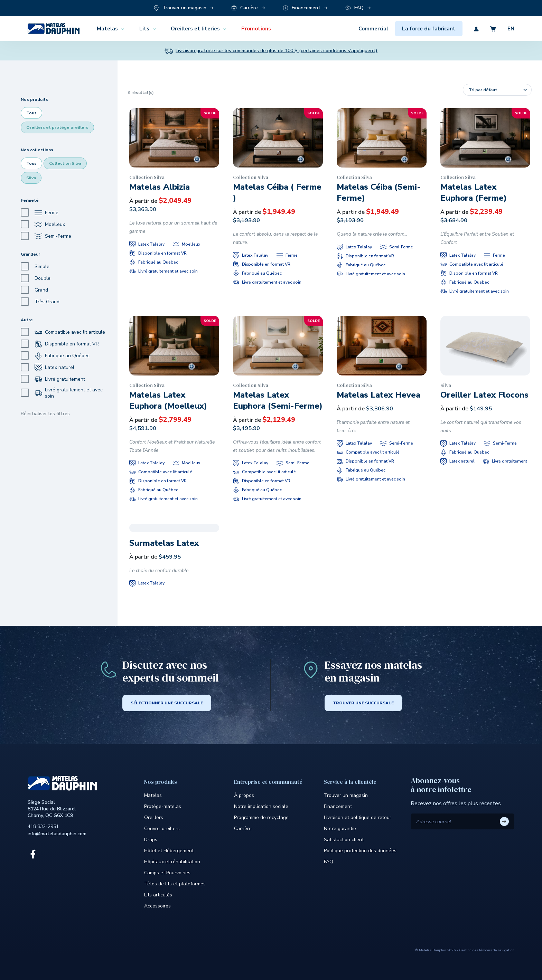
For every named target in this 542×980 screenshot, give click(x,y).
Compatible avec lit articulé (63, 332)
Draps (151, 840)
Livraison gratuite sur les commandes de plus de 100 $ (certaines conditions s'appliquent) (277, 51)
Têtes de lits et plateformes (175, 884)
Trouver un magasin (346, 795)
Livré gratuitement (53, 379)
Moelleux (43, 224)
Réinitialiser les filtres (45, 414)
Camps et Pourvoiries (167, 873)
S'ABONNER (504, 821)
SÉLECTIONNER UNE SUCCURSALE (167, 703)
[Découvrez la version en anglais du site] (505, 29)
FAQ (329, 862)
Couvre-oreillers (162, 829)
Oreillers (154, 817)
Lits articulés (158, 895)
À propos (244, 795)
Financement (338, 806)
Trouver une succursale (363, 703)
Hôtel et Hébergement (169, 851)
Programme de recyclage (261, 817)
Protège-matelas (163, 806)
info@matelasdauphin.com (57, 834)
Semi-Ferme (46, 236)
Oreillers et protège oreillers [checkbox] (57, 127)
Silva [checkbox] (31, 178)
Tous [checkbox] (31, 113)
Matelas (153, 795)
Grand (34, 290)
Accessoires (157, 906)
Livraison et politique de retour (358, 817)
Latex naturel (48, 367)
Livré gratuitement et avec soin (62, 393)
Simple (35, 267)
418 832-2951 (43, 826)
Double (36, 278)
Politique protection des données (360, 851)
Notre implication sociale (261, 806)
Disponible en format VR (60, 344)
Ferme (40, 213)
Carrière (243, 829)
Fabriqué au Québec (55, 356)
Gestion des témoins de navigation (487, 950)
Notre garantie (340, 829)
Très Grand (40, 302)
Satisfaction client (344, 840)
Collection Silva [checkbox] (65, 163)
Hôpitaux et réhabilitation (172, 862)
